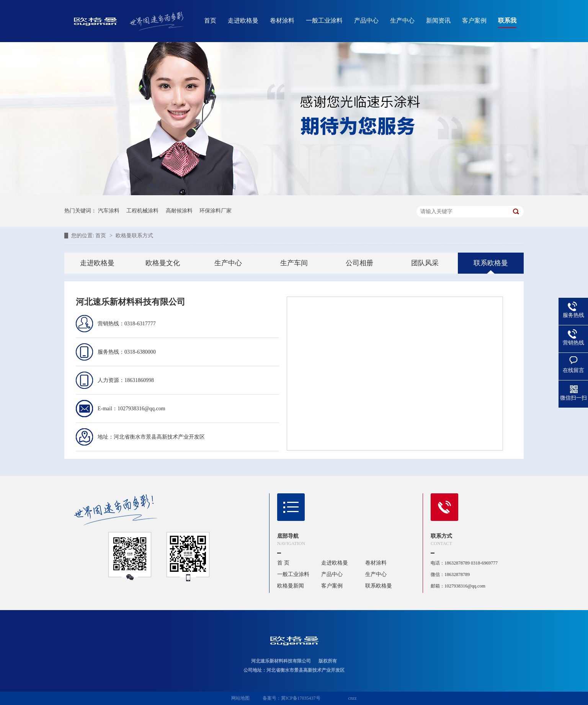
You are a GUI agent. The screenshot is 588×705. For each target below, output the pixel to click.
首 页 (283, 563)
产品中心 (366, 20)
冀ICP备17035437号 (301, 698)
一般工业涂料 (324, 20)
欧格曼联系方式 (134, 236)
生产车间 (294, 263)
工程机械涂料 (142, 211)
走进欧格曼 (243, 20)
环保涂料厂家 (216, 211)
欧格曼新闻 (291, 586)
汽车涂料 (109, 211)
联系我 (507, 20)
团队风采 (425, 263)
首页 (210, 20)
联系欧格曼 (491, 263)
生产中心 (402, 20)
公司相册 (359, 263)
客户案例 (474, 20)
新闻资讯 (438, 20)
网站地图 (240, 698)
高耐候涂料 (179, 211)
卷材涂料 (282, 20)
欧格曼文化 (163, 263)
